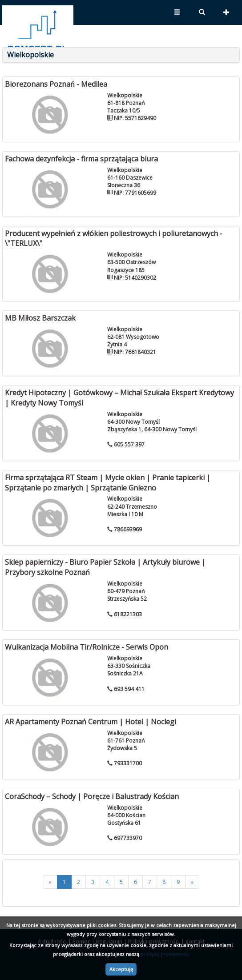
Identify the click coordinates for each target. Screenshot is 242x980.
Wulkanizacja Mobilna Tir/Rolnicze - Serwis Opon (87, 647)
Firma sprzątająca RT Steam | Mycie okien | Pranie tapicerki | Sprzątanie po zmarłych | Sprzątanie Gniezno (108, 483)
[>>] (192, 882)
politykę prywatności (165, 954)
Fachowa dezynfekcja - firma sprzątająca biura (81, 159)
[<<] (50, 882)
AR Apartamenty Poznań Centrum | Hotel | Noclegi (91, 722)
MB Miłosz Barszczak (40, 318)
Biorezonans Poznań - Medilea (56, 84)
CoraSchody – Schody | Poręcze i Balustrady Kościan (92, 796)
